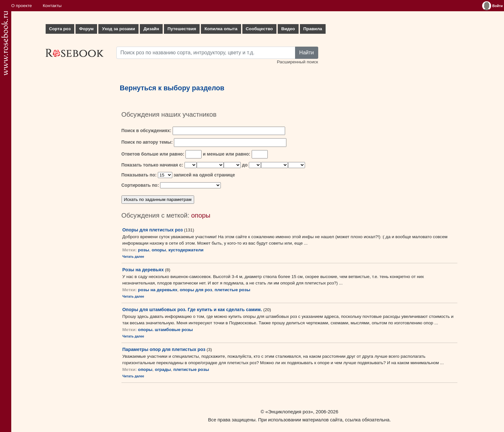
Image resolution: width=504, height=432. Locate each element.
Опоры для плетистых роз (153, 230)
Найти (307, 53)
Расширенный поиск (297, 62)
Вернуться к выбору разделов (172, 88)
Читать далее (133, 257)
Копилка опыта (221, 29)
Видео (288, 29)
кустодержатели (186, 250)
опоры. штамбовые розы (165, 330)
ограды (163, 369)
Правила (313, 29)
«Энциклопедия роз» (289, 412)
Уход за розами (118, 29)
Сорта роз (60, 29)
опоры (159, 250)
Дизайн (151, 29)
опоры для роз (196, 290)
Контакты (52, 6)
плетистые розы (233, 290)
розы (144, 250)
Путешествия (182, 29)
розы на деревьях (157, 290)
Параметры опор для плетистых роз (164, 349)
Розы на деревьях (143, 270)
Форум (86, 29)
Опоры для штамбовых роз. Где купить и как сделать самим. (192, 310)
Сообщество (259, 29)
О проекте (22, 6)
